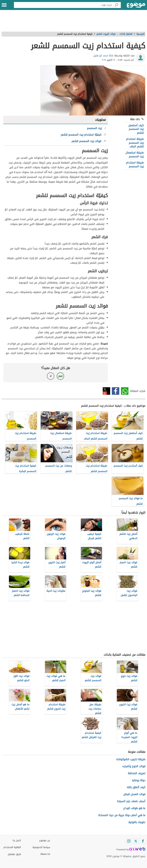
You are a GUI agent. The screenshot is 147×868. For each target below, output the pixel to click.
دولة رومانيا (139, 780)
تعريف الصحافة (137, 773)
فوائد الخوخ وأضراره (134, 766)
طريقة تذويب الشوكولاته (131, 759)
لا (51, 376)
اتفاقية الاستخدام (12, 847)
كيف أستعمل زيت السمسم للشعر (136, 129)
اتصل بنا (17, 840)
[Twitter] (136, 841)
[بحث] (116, 5)
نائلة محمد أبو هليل (103, 56)
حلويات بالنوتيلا (137, 822)
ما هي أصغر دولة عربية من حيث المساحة (122, 815)
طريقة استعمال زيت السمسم (135, 154)
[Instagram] (129, 841)
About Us (45, 854)
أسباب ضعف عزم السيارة (131, 801)
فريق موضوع (14, 854)
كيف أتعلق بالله (136, 787)
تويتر (106, 391)
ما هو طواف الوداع (134, 808)
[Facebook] (143, 841)
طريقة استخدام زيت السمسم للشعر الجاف (135, 143)
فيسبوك (116, 391)
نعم (60, 376)
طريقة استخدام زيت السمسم (135, 164)
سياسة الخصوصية (41, 847)
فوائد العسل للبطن (134, 794)
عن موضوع (45, 840)
